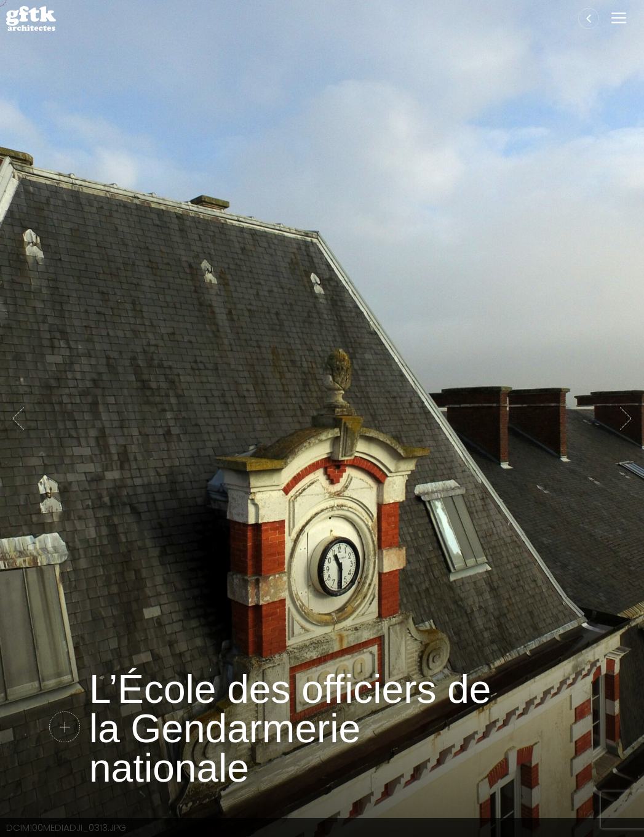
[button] (622, 19)
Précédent (18, 418)
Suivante (626, 418)
